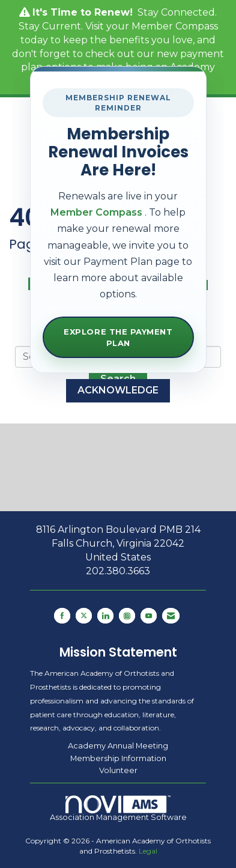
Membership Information (118, 758)
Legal (148, 851)
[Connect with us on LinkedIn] (105, 616)
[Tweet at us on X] (84, 616)
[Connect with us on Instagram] (127, 616)
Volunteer (118, 770)
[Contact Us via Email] (171, 616)
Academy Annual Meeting (118, 745)
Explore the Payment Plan (118, 337)
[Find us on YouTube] (149, 616)
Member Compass (175, 26)
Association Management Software (118, 809)
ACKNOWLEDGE (118, 390)
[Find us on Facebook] (62, 616)
